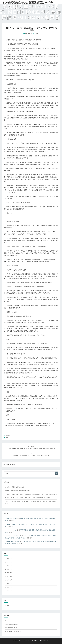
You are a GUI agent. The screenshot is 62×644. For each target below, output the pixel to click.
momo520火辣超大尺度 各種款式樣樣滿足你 (18, 491)
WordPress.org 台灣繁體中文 (13, 631)
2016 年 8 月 (8, 587)
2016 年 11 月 (9, 576)
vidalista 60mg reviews (13, 542)
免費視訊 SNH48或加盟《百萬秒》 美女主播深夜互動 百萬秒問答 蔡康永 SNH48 (28, 498)
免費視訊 (8, 438)
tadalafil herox (11, 524)
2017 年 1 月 (8, 569)
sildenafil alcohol (11, 518)
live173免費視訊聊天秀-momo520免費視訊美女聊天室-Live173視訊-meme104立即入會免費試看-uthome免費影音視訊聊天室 (28, 3)
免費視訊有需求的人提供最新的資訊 (15, 487)
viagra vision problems (13, 536)
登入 (6, 621)
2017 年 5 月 (8, 559)
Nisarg (46, 641)
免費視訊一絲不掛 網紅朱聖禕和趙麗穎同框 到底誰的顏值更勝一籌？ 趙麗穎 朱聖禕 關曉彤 (31, 494)
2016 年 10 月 (9, 580)
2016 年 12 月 (9, 573)
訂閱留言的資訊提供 (11, 628)
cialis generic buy (11, 530)
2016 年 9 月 (8, 584)
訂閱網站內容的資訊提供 (12, 624)
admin (37, 33)
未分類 (8, 436)
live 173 (15, 409)
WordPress (35, 641)
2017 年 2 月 (8, 566)
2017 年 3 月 (8, 562)
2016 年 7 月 (8, 591)
